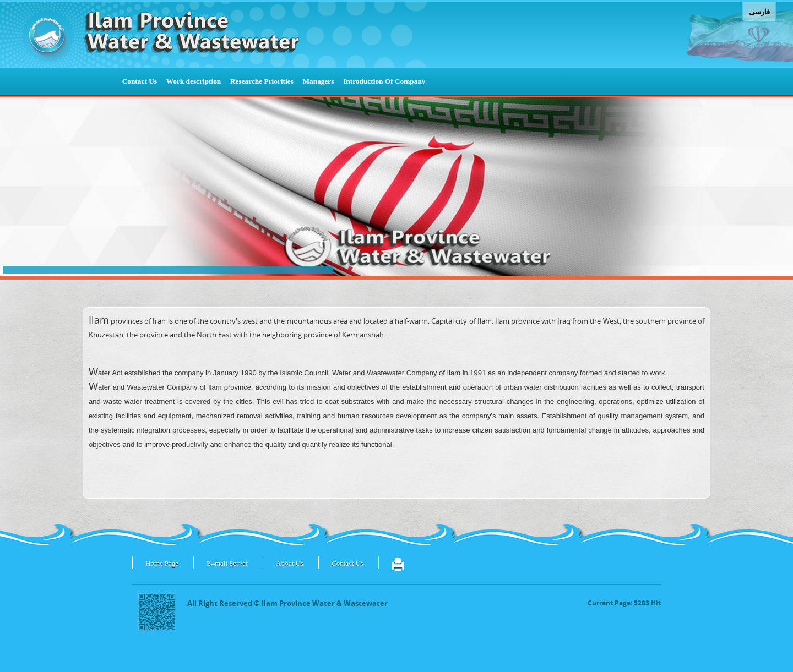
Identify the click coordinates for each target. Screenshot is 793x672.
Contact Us (140, 81)
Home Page (162, 564)
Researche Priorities (262, 81)
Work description (194, 81)
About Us (290, 564)
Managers (318, 81)
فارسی (759, 12)
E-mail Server (227, 564)
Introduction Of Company (384, 81)
